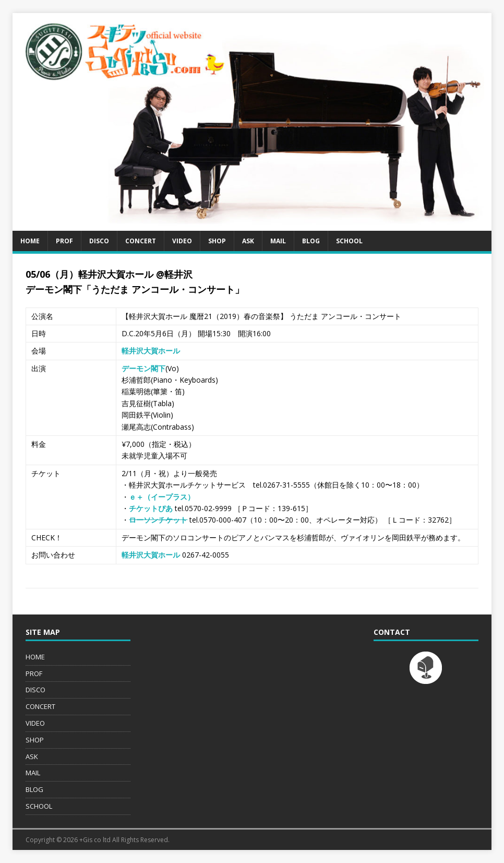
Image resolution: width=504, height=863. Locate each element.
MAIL (278, 241)
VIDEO (182, 241)
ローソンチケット (158, 520)
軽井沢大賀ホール (151, 351)
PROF (64, 241)
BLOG (311, 241)
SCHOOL (349, 241)
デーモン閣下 (143, 368)
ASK (248, 241)
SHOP (217, 241)
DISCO (99, 241)
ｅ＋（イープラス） (162, 497)
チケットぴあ (151, 508)
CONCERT (141, 241)
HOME (30, 241)
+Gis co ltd (95, 840)
